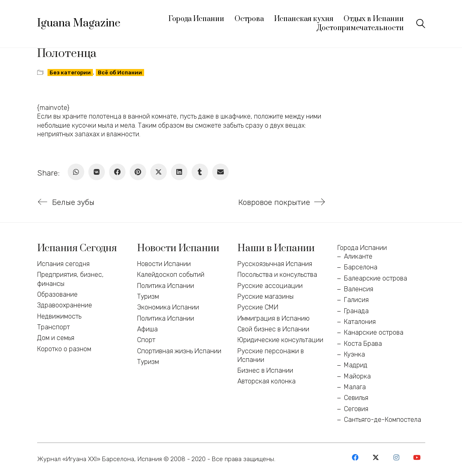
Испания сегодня (63, 264)
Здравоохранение (65, 305)
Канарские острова (374, 332)
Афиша (147, 329)
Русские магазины (265, 296)
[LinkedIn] (179, 172)
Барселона (361, 267)
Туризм (148, 296)
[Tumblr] (200, 172)
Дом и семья (56, 338)
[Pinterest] (138, 172)
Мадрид (356, 365)
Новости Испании (164, 264)
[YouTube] (417, 457)
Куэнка (354, 354)
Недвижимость (59, 316)
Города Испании (362, 248)
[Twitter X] (159, 172)
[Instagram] (396, 457)
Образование (57, 294)
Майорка (357, 376)
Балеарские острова (376, 278)
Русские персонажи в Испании (271, 355)
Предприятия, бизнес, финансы (70, 279)
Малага (355, 387)
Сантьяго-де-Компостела (383, 420)
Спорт (146, 340)
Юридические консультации (280, 340)
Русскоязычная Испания (275, 264)
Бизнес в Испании (265, 370)
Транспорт (53, 327)
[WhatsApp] (76, 172)
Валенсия (359, 289)
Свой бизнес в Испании (273, 329)
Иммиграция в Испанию (274, 318)
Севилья (356, 398)
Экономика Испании (168, 307)
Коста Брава (363, 344)
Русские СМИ (258, 307)
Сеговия (356, 409)
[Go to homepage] (79, 24)
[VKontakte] (97, 172)
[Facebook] (117, 172)
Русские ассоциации (270, 286)
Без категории (70, 73)
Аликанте (358, 256)
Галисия (356, 300)
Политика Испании (166, 286)
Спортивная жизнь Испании (179, 351)
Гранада (356, 311)
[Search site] (421, 25)
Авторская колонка (267, 381)
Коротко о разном (64, 349)
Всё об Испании (120, 73)
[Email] (220, 172)
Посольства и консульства (277, 275)
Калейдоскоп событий (171, 275)
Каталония (360, 322)
